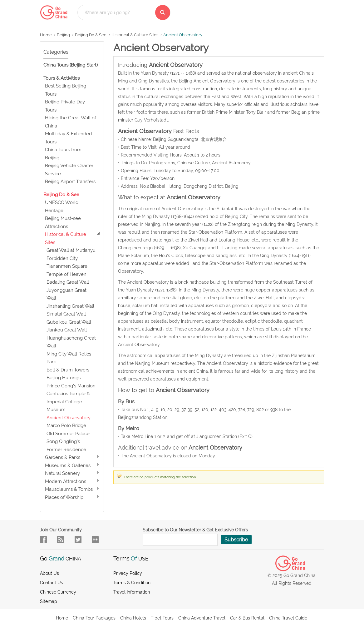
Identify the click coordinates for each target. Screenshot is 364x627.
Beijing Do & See (91, 35)
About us (49, 573)
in (78, 540)
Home (46, 35)
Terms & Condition (132, 583)
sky (95, 540)
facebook (43, 540)
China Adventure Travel (202, 618)
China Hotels (133, 618)
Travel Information (132, 592)
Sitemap (49, 601)
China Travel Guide (288, 618)
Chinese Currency (58, 592)
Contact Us (52, 583)
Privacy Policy (128, 573)
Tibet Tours (162, 618)
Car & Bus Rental (247, 618)
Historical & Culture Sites (135, 35)
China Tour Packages (94, 618)
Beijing (63, 35)
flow (61, 540)
